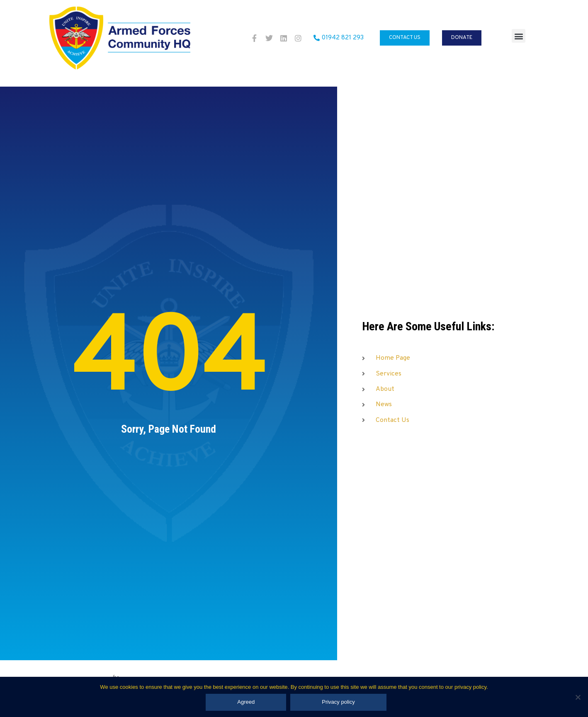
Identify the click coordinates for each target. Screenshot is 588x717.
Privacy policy (338, 702)
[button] (519, 36)
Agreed (246, 702)
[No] (578, 697)
